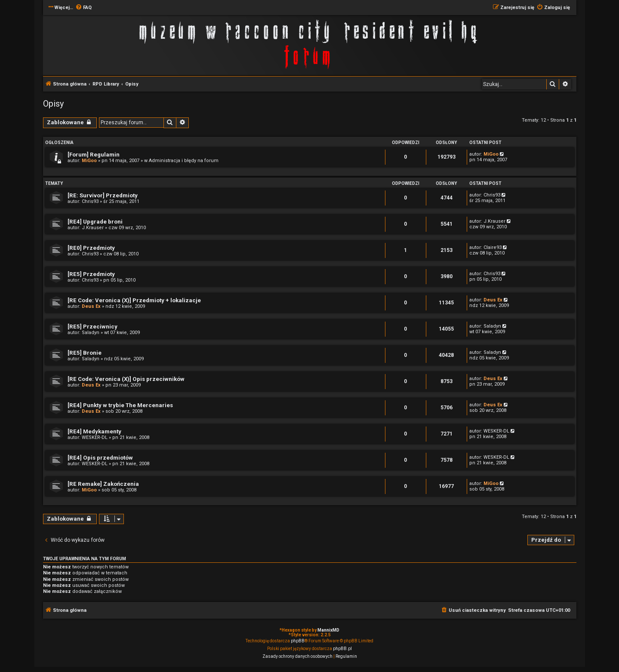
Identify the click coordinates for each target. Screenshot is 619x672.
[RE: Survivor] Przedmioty (103, 195)
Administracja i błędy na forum (184, 161)
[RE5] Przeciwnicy (92, 327)
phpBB (298, 641)
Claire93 (493, 247)
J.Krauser (93, 228)
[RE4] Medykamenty (94, 431)
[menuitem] (83, 8)
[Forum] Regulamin (94, 155)
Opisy (53, 104)
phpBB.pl (342, 649)
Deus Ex (91, 306)
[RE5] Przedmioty (91, 274)
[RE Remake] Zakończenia (103, 484)
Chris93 (90, 201)
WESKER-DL (95, 437)
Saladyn (91, 333)
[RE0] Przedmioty (91, 248)
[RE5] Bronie (85, 353)
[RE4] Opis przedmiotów (100, 458)
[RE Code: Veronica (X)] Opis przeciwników (126, 379)
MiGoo (89, 161)
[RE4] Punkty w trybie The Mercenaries (120, 405)
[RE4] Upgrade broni (95, 222)
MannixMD (328, 630)
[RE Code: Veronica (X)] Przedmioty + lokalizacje (134, 300)
